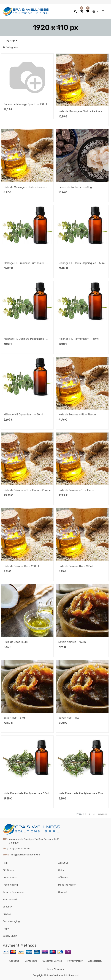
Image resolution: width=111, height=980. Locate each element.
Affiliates (63, 877)
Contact (63, 892)
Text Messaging (11, 921)
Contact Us (31, 961)
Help (5, 863)
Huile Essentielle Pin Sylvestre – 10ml (81, 793)
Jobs (61, 870)
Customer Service (52, 961)
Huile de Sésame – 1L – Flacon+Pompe (27, 490)
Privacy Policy (75, 961)
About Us (63, 863)
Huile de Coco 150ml (16, 642)
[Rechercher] (105, 39)
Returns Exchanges (13, 892)
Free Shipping (10, 885)
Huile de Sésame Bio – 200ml (21, 566)
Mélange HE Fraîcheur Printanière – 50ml (25, 263)
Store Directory (56, 969)
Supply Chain (10, 936)
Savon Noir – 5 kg (14, 718)
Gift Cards (8, 870)
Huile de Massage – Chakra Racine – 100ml (25, 187)
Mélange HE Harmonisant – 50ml (78, 339)
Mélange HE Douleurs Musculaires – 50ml (25, 339)
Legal (6, 929)
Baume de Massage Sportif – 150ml (25, 104)
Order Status (10, 877)
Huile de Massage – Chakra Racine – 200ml (80, 112)
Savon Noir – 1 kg (69, 718)
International (10, 899)
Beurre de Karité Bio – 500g (75, 187)
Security (7, 907)
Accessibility (95, 961)
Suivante (102, 814)
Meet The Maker (67, 885)
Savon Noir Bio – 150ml (72, 642)
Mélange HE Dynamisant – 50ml (23, 415)
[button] (11, 41)
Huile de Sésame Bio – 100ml (76, 566)
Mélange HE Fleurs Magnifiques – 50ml (82, 263)
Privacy (7, 914)
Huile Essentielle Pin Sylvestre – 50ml (26, 793)
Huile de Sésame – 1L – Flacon (77, 490)
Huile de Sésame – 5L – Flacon (77, 415)
